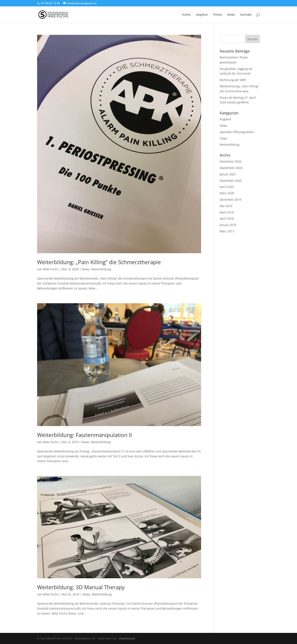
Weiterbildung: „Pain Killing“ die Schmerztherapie (99, 262)
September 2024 (231, 168)
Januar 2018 (228, 225)
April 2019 (227, 212)
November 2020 (231, 181)
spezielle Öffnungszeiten (237, 132)
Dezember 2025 (230, 161)
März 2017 (227, 231)
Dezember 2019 (230, 200)
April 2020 (227, 187)
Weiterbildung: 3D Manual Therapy (81, 587)
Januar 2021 (228, 174)
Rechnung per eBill (233, 80)
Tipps (223, 138)
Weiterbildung (101, 269)
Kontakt (246, 15)
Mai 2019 (226, 206)
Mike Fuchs (51, 269)
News (231, 15)
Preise (218, 15)
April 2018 (227, 218)
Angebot (202, 15)
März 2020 (227, 193)
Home (186, 15)
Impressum (127, 638)
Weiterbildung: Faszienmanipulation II (84, 435)
